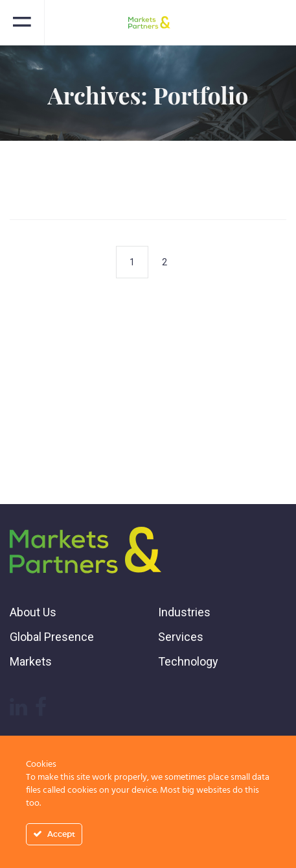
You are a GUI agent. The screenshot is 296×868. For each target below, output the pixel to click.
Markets (31, 661)
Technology (188, 661)
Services (181, 637)
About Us (33, 612)
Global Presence (52, 637)
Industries (184, 612)
